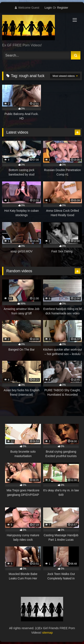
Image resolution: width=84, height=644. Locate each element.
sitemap (47, 633)
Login (48, 8)
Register (63, 8)
